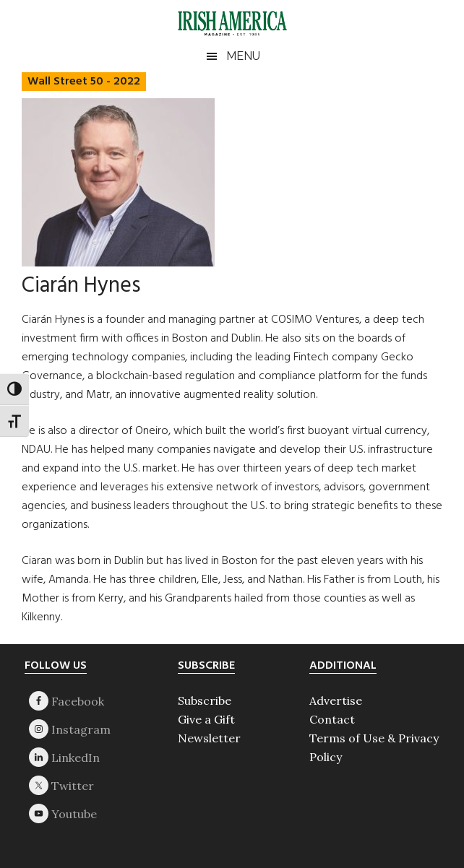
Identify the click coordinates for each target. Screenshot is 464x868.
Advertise (336, 700)
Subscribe (205, 700)
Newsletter (209, 738)
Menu (243, 56)
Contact (332, 719)
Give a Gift (206, 719)
